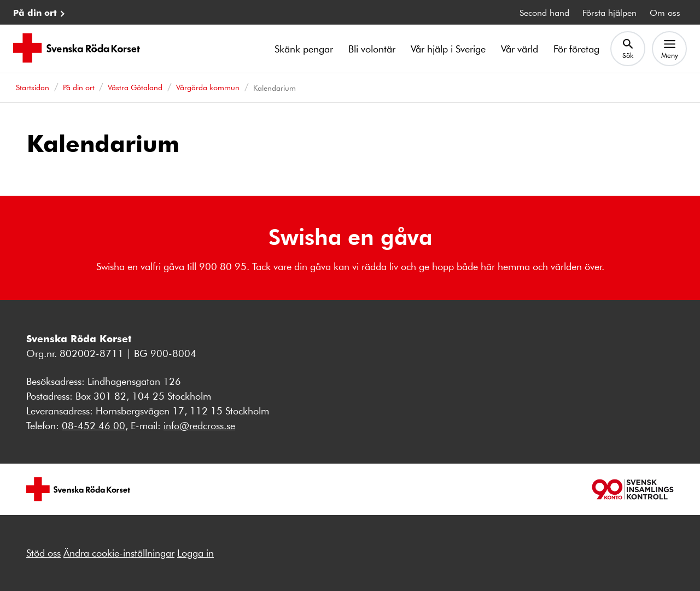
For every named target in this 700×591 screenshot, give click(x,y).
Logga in (196, 553)
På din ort (35, 12)
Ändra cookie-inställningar (119, 553)
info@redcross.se (199, 425)
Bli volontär (372, 49)
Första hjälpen (609, 12)
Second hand (544, 12)
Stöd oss (43, 553)
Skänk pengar (304, 49)
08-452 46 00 (94, 425)
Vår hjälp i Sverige (448, 49)
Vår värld (520, 49)
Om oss (665, 12)
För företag (576, 49)
